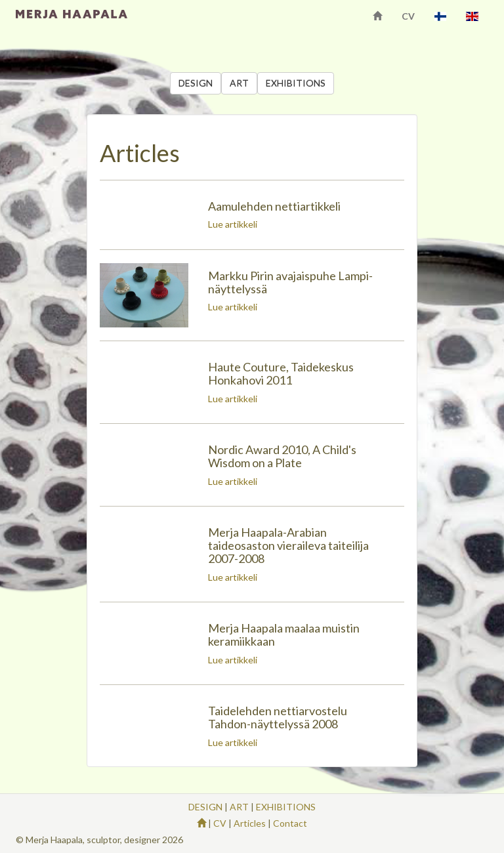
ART (239, 83)
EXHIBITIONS (296, 83)
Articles (250, 823)
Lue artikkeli (233, 224)
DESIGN (196, 83)
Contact (290, 823)
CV (408, 16)
